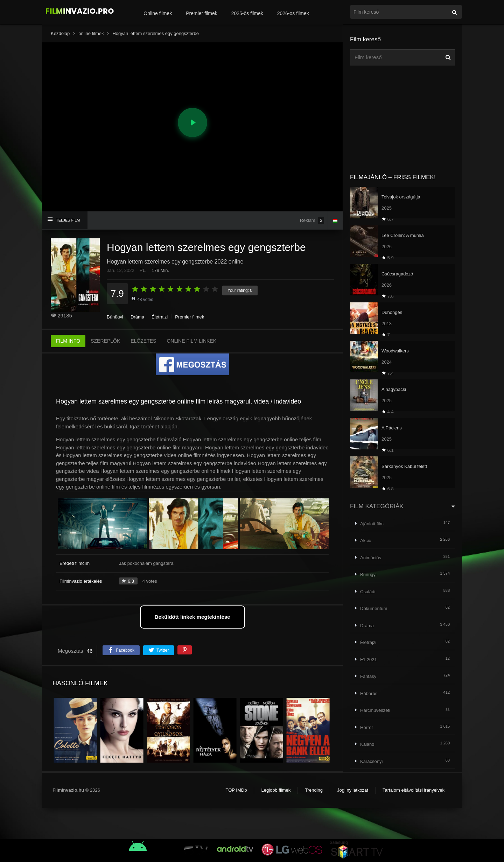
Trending (314, 790)
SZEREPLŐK (105, 341)
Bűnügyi (115, 317)
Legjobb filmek (276, 790)
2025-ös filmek (247, 13)
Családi (368, 592)
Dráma (137, 317)
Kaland (367, 744)
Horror (367, 727)
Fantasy (368, 676)
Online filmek (158, 13)
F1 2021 (369, 660)
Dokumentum (374, 608)
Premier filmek (201, 13)
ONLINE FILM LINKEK (191, 341)
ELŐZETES (143, 341)
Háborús (369, 693)
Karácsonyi (371, 761)
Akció (366, 541)
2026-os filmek (293, 13)
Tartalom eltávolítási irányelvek (414, 790)
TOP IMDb (236, 790)
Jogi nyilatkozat (353, 790)
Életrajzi (160, 317)
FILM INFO (68, 341)
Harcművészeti (375, 710)
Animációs (371, 558)
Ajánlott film (372, 524)
